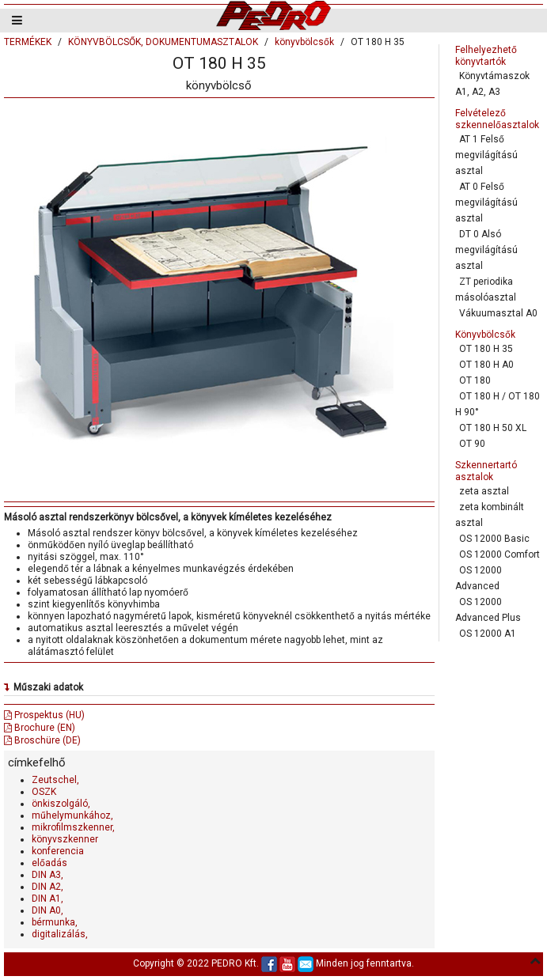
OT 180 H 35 (486, 349)
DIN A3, (47, 875)
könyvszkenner (65, 839)
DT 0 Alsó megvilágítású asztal (486, 250)
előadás (49, 863)
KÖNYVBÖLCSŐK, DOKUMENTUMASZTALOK (163, 42)
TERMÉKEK (28, 42)
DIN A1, (47, 899)
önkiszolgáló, (61, 804)
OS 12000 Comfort (500, 554)
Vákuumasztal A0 (498, 313)
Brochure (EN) (40, 728)
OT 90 (472, 444)
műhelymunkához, (72, 815)
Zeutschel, (55, 780)
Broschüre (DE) (42, 740)
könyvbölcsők (304, 42)
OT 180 (475, 380)
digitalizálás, (60, 934)
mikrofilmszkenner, (73, 827)
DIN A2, (47, 887)
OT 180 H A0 (486, 365)
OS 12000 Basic (494, 539)
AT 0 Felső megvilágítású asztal (486, 202)
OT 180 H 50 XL (493, 428)
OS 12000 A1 (488, 634)
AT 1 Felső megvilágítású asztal (486, 155)
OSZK (44, 792)
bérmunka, (55, 922)
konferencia (58, 851)
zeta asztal (484, 491)
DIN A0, (47, 910)
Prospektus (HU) (44, 715)
